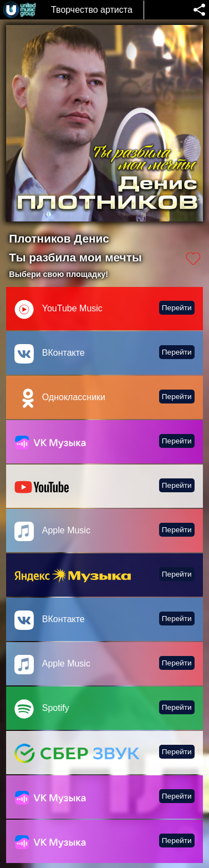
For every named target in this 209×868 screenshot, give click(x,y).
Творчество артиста (92, 10)
